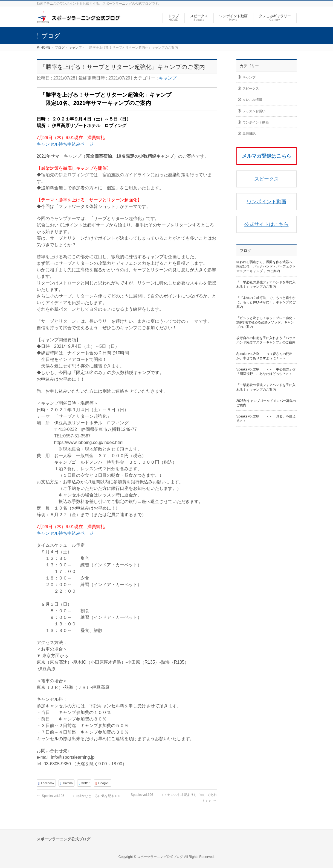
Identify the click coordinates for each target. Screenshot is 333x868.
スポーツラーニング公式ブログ (160, 857)
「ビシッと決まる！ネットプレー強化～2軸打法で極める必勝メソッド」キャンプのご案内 (266, 322)
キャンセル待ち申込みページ (65, 144)
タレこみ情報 (252, 100)
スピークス (251, 89)
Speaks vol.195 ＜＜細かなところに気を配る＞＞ (79, 796)
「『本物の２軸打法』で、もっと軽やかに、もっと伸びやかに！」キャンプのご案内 (266, 302)
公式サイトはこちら (267, 224)
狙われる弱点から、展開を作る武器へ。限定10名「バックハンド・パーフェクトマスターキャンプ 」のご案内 (266, 266)
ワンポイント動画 (256, 122)
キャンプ (168, 78)
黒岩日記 (249, 134)
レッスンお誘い (254, 111)
